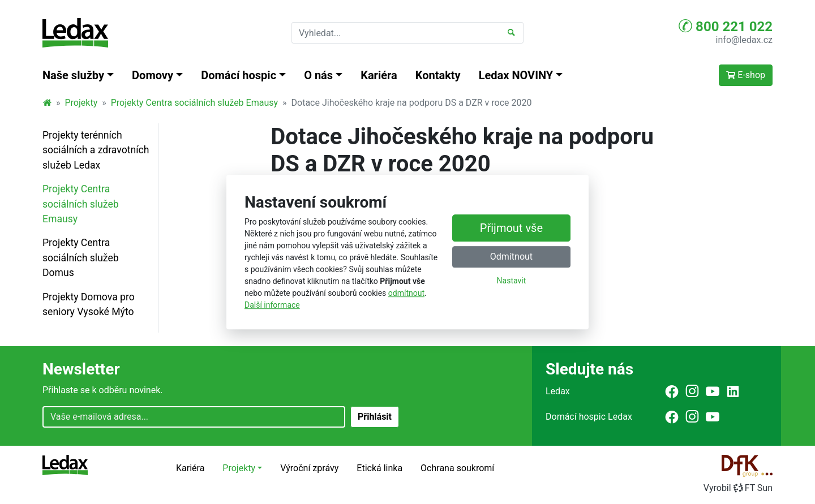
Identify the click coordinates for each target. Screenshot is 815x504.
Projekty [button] (239, 468)
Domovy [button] (153, 75)
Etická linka (379, 468)
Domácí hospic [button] (239, 75)
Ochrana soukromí (457, 468)
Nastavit (512, 281)
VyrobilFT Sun (738, 488)
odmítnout (406, 293)
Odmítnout (511, 257)
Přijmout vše (511, 228)
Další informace (272, 305)
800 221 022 (726, 26)
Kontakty (438, 75)
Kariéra (379, 75)
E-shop (746, 75)
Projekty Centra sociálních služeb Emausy (194, 103)
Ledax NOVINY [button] (516, 75)
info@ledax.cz (744, 40)
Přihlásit (375, 417)
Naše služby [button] (73, 75)
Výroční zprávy (309, 468)
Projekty (81, 103)
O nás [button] (318, 75)
